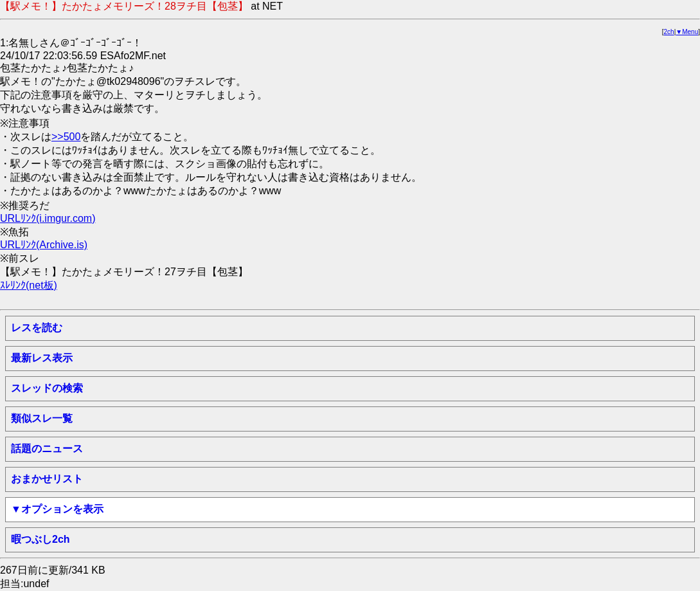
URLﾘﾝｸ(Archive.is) (44, 245)
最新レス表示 (42, 358)
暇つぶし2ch (40, 539)
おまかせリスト (47, 479)
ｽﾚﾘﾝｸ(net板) (29, 285)
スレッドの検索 (47, 388)
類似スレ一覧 (42, 418)
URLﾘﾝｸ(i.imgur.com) (48, 218)
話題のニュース (47, 449)
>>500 (66, 137)
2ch (669, 32)
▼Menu (687, 32)
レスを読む (37, 328)
